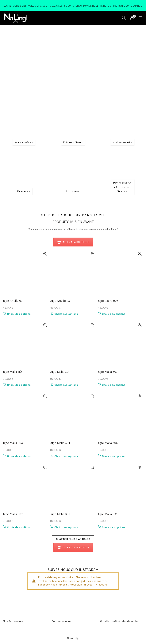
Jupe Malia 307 (13, 514)
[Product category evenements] (122, 142)
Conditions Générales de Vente (119, 621)
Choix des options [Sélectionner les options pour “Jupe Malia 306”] (114, 456)
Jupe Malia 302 (108, 372)
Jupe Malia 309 (60, 514)
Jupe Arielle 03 (60, 301)
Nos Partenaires (13, 621)
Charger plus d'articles (73, 539)
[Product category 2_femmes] (24, 191)
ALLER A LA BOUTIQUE (73, 242)
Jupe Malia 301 (60, 372)
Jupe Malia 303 (13, 443)
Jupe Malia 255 (13, 372)
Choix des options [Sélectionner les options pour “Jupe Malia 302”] (114, 385)
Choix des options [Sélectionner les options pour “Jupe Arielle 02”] (19, 314)
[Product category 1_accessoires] (24, 142)
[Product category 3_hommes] (73, 191)
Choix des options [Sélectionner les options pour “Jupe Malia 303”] (19, 456)
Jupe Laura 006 (108, 301)
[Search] (124, 18)
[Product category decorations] (73, 142)
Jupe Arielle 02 (13, 301)
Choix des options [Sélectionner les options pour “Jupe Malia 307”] (19, 527)
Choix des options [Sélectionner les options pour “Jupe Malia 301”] (66, 385)
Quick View (45, 254)
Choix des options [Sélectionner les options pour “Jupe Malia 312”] (114, 527)
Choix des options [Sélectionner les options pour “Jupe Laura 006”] (114, 314)
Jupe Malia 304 (60, 443)
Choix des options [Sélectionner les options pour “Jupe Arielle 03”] (66, 314)
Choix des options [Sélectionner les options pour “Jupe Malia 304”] (66, 456)
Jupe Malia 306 (108, 443)
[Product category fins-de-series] (122, 187)
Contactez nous (61, 621)
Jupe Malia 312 (107, 514)
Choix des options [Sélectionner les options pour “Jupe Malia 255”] (19, 385)
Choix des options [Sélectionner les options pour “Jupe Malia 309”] (66, 527)
